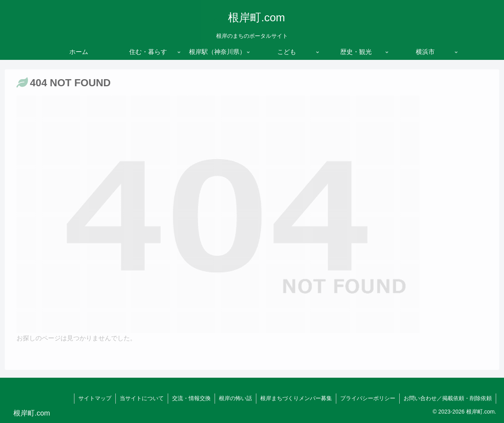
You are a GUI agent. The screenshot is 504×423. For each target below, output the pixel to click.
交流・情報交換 (191, 398)
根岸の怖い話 (235, 398)
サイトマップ (95, 398)
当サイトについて (142, 398)
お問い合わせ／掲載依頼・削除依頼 (448, 398)
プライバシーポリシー (368, 398)
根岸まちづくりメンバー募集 (296, 398)
